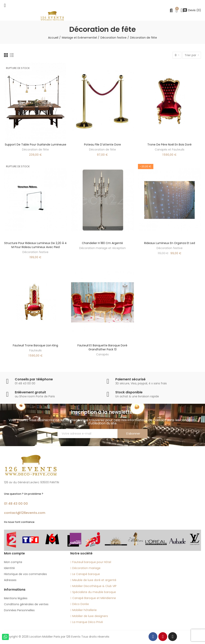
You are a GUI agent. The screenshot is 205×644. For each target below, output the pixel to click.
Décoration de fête (35, 150)
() (192, 10)
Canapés (102, 354)
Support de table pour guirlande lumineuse (36, 145)
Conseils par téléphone (34, 379)
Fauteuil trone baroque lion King (35, 345)
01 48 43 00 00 (16, 504)
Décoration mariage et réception (102, 248)
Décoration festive (35, 252)
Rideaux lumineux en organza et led (170, 243)
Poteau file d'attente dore (102, 145)
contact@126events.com (25, 513)
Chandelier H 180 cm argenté (102, 243)
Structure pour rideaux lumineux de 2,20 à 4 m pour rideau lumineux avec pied (35, 245)
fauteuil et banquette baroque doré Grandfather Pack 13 (102, 347)
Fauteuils (35, 350)
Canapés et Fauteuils (170, 150)
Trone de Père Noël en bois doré (169, 145)
